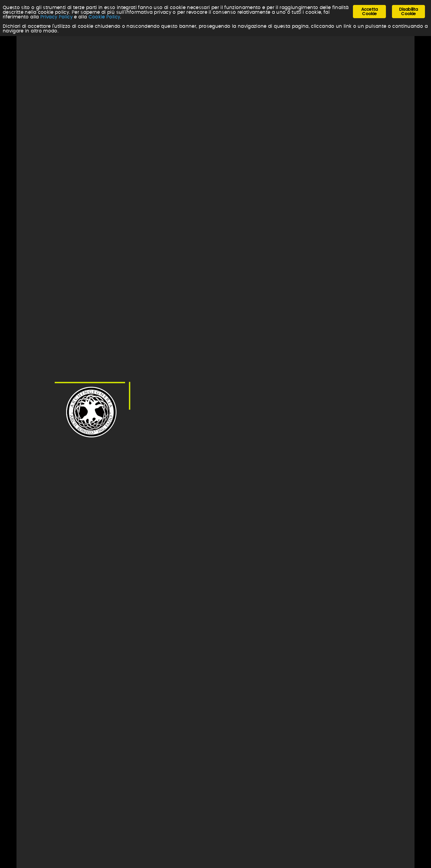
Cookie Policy (104, 17)
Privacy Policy (56, 17)
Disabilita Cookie (409, 11)
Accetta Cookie (369, 11)
